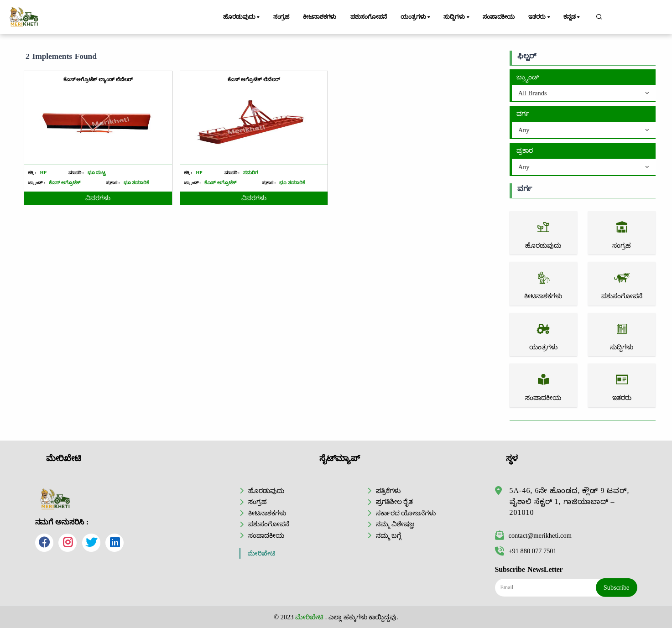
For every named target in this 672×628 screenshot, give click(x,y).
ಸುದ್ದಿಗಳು (457, 17)
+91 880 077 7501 (526, 551)
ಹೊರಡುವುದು (242, 17)
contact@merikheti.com (533, 535)
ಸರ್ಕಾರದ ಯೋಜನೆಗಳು (406, 513)
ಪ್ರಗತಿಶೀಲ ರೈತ (395, 502)
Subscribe (617, 587)
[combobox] (584, 93)
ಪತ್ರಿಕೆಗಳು (388, 491)
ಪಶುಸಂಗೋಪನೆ (369, 17)
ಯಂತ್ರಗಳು (416, 17)
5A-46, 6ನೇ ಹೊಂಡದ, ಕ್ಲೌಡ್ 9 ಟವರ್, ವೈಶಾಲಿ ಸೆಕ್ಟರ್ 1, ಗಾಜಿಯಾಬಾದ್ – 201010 (570, 501)
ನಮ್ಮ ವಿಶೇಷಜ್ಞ (395, 524)
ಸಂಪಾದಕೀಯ (499, 17)
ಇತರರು (540, 17)
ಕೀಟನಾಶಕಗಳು (320, 17)
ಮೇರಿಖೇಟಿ (261, 553)
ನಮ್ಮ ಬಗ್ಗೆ (389, 535)
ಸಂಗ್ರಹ (281, 17)
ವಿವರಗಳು (98, 198)
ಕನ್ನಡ (572, 17)
